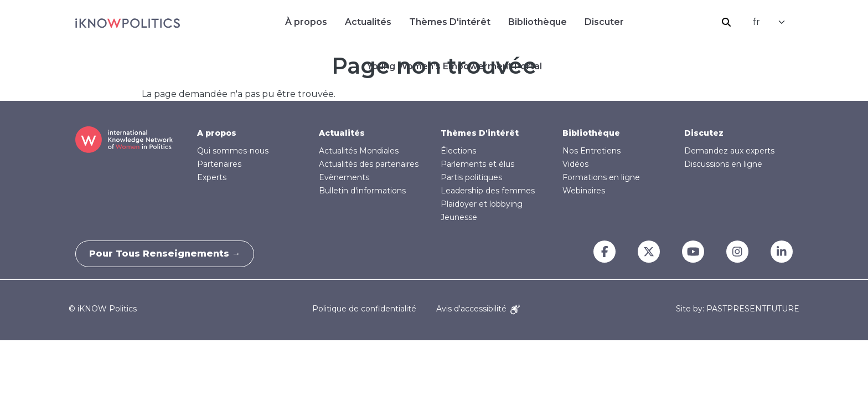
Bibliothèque (538, 22)
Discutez (704, 133)
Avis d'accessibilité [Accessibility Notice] (478, 309)
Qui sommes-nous (233, 151)
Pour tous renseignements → (168, 254)
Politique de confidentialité (364, 309)
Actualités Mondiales (359, 151)
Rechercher (726, 22)
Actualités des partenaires (369, 164)
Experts (212, 177)
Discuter (604, 22)
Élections (458, 151)
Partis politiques (471, 177)
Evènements (344, 177)
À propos (306, 22)
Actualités (368, 22)
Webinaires (584, 191)
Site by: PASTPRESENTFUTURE (738, 309)
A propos (217, 133)
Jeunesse (459, 217)
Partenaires (219, 164)
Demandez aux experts (729, 151)
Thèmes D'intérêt (450, 22)
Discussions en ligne (723, 164)
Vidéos (575, 164)
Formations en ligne (601, 177)
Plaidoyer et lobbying (482, 204)
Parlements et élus (477, 164)
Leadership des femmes (488, 191)
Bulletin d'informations (362, 191)
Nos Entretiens (591, 151)
